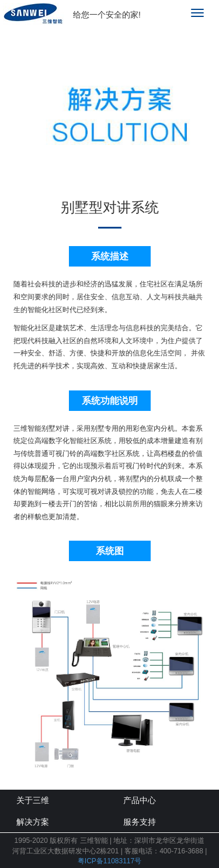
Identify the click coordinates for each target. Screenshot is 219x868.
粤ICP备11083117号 (109, 861)
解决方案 (33, 822)
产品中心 (140, 800)
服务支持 (140, 822)
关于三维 (33, 800)
